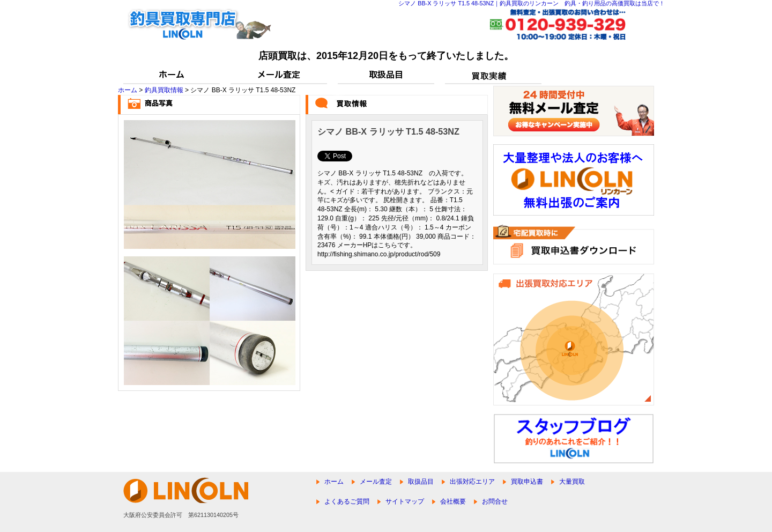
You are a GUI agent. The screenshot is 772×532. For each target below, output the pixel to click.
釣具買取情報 (164, 90)
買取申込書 (527, 482)
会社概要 (453, 501)
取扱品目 (421, 482)
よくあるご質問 (347, 501)
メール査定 (376, 482)
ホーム (128, 90)
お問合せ (495, 501)
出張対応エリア (472, 482)
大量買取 (572, 482)
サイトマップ (405, 501)
